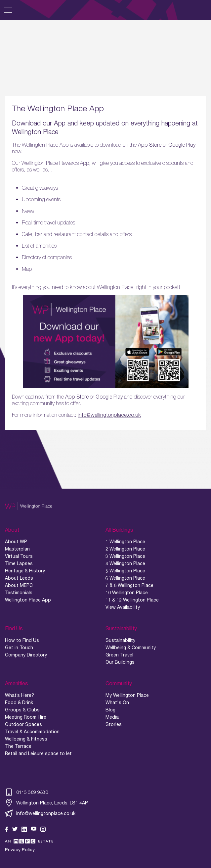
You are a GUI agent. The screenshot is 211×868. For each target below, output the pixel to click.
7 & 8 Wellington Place (129, 585)
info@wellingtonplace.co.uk (109, 415)
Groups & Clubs (22, 710)
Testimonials (19, 593)
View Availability (123, 607)
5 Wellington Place (125, 571)
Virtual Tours (19, 556)
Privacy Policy (20, 850)
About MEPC (19, 585)
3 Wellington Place (125, 556)
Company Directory (26, 655)
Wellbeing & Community (131, 648)
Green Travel (119, 655)
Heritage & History (25, 571)
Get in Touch (19, 648)
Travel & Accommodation (32, 732)
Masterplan (17, 549)
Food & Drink (19, 702)
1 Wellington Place (125, 542)
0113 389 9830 (26, 792)
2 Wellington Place (125, 549)
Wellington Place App (28, 600)
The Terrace (18, 746)
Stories (114, 724)
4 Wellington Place (125, 563)
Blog (110, 710)
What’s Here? (20, 695)
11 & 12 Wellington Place (132, 600)
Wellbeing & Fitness (26, 739)
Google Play (182, 145)
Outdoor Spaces (23, 724)
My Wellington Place (127, 695)
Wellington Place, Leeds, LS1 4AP (46, 803)
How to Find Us (22, 640)
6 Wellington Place (125, 578)
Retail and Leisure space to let (38, 753)
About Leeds (19, 578)
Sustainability (120, 640)
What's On (117, 702)
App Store (150, 145)
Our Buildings (120, 662)
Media (112, 717)
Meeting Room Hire (26, 717)
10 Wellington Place (127, 593)
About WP (16, 542)
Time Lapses (19, 563)
